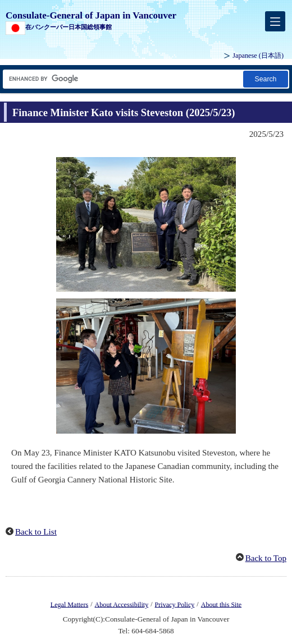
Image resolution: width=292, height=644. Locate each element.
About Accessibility (122, 604)
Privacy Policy (175, 604)
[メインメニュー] (275, 21)
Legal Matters (69, 604)
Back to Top (266, 558)
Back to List (36, 532)
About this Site (221, 604)
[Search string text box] (122, 79)
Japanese (258, 56)
